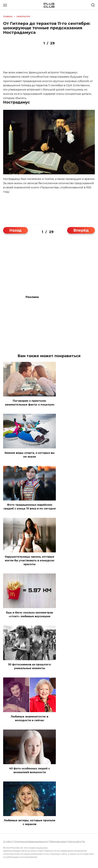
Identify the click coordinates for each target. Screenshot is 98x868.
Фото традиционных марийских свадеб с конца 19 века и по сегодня (30, 507)
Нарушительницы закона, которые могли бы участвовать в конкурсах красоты (30, 560)
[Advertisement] (49, 60)
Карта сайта (74, 841)
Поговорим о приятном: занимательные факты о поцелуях (30, 403)
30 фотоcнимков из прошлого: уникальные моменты (30, 666)
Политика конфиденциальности (31, 841)
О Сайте (8, 841)
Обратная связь (58, 841)
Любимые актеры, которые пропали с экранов (29, 822)
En (84, 841)
